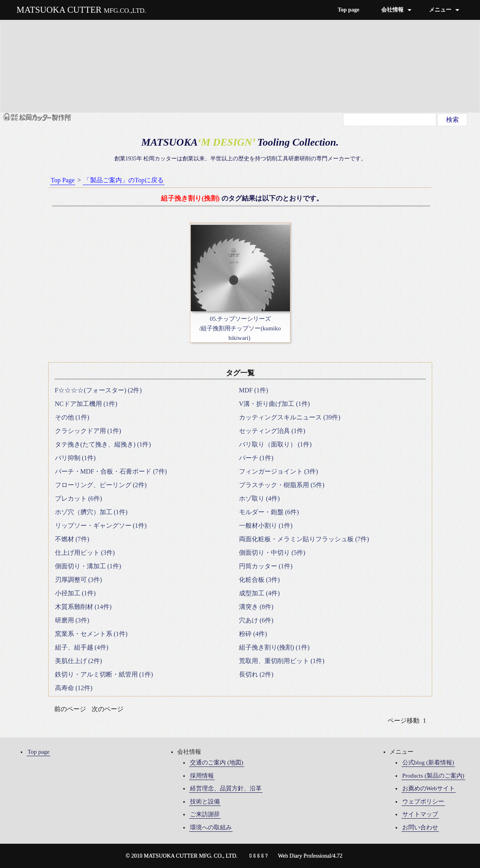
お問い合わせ (420, 827)
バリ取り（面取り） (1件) (275, 444)
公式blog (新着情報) (428, 763)
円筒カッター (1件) (266, 566)
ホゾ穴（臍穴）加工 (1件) (91, 512)
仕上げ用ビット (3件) (85, 553)
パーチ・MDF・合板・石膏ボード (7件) (111, 471)
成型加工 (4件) (260, 593)
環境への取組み (211, 827)
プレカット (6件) (79, 498)
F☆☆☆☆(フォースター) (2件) (98, 390)
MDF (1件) (254, 390)
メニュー (440, 10)
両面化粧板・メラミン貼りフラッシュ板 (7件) (304, 539)
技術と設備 (205, 802)
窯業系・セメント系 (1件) (91, 634)
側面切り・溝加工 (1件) (88, 566)
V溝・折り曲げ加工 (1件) (274, 404)
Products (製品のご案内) (433, 776)
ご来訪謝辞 (205, 814)
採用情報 (202, 776)
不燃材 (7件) (72, 539)
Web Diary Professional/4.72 (310, 856)
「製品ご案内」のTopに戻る (124, 180)
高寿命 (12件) (74, 688)
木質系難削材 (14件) (83, 607)
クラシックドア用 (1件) (88, 431)
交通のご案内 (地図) (217, 763)
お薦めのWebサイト (429, 788)
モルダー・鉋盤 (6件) (269, 512)
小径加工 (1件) (75, 593)
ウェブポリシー (423, 802)
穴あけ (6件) (256, 620)
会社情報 (392, 10)
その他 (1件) (72, 417)
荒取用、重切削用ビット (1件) (282, 661)
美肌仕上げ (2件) (79, 661)
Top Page (63, 180)
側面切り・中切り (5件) (272, 553)
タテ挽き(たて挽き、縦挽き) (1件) (103, 444)
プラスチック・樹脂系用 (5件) (282, 485)
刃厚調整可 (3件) (79, 580)
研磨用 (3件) (72, 620)
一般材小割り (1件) (266, 526)
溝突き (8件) (256, 607)
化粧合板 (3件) (260, 580)
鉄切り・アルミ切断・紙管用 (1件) (104, 674)
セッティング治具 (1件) (272, 431)
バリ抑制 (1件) (75, 458)
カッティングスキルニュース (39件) (290, 417)
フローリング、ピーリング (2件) (101, 485)
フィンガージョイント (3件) (279, 471)
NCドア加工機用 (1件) (86, 404)
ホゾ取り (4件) (260, 498)
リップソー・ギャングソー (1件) (101, 526)
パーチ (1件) (256, 458)
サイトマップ (420, 814)
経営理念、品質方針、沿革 (226, 788)
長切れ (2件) (256, 674)
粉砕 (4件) (253, 634)
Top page (349, 10)
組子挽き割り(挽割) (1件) (274, 647)
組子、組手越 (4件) (82, 647)
